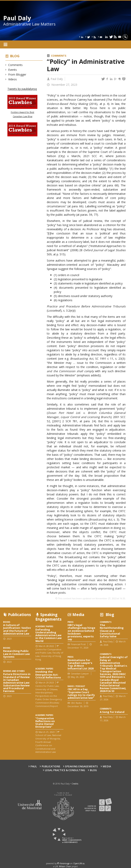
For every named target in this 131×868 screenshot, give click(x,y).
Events (13, 70)
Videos (13, 79)
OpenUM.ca (79, 863)
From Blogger (17, 74)
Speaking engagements (81, 766)
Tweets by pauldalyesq (22, 89)
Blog (15, 56)
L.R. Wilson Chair (63, 866)
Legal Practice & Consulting (65, 770)
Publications (51, 766)
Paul (34, 766)
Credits (75, 784)
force (65, 863)
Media (107, 766)
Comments (15, 65)
